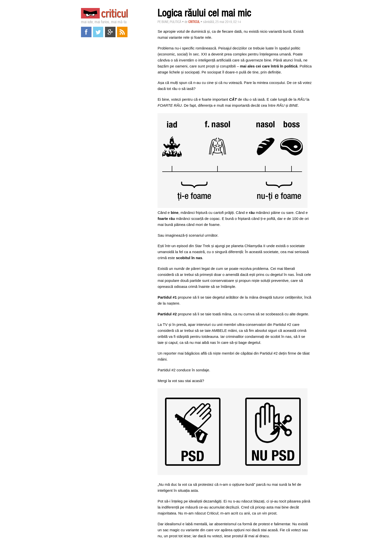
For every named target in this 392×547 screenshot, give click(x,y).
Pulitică (175, 22)
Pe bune (163, 22)
